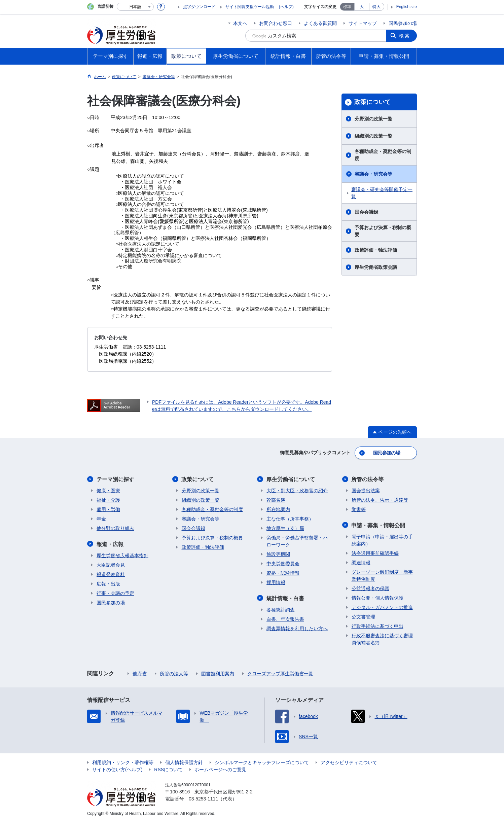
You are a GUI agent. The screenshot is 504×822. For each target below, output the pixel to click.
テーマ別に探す (115, 479)
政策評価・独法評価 (376, 250)
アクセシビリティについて (349, 762)
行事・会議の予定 (115, 593)
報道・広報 (110, 544)
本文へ (240, 23)
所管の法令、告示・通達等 (380, 500)
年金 (101, 519)
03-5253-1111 (203, 798)
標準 (347, 7)
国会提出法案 (366, 491)
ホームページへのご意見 (220, 769)
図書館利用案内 (218, 673)
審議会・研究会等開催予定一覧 (382, 193)
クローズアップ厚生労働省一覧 (280, 673)
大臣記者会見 (111, 565)
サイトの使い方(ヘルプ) (117, 769)
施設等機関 (278, 554)
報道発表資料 (111, 574)
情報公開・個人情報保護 (377, 598)
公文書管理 (363, 616)
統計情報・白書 (285, 598)
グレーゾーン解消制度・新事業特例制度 (382, 575)
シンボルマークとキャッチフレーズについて (262, 762)
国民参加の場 (403, 23)
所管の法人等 (174, 673)
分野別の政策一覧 (373, 119)
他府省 (140, 673)
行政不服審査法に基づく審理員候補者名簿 (382, 639)
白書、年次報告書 (285, 619)
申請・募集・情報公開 (379, 525)
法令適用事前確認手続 (375, 553)
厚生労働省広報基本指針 (122, 555)
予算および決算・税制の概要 (383, 231)
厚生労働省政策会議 (376, 267)
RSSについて (168, 769)
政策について (372, 102)
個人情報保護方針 (184, 762)
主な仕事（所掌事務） (290, 519)
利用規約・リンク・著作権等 (123, 762)
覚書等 (359, 509)
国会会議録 (366, 212)
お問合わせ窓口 (276, 23)
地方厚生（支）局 (285, 528)
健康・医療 (108, 491)
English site (407, 7)
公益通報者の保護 (370, 588)
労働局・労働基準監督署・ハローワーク (297, 541)
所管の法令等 (368, 479)
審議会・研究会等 (373, 174)
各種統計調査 (281, 609)
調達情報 (361, 562)
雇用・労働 (108, 509)
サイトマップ (363, 23)
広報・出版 (108, 583)
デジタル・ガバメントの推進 (382, 607)
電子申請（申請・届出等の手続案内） (382, 540)
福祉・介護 (108, 500)
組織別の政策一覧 (373, 136)
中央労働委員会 (283, 564)
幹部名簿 (276, 500)
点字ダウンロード (199, 7)
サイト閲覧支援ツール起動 (250, 7)
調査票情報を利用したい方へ (297, 628)
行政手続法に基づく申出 (377, 626)
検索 (405, 36)
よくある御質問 (320, 23)
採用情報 (276, 582)
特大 (376, 7)
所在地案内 (278, 509)
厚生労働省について (291, 479)
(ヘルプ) (286, 7)
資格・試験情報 (283, 573)
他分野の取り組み (115, 528)
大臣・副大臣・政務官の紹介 (297, 491)
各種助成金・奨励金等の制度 (383, 155)
